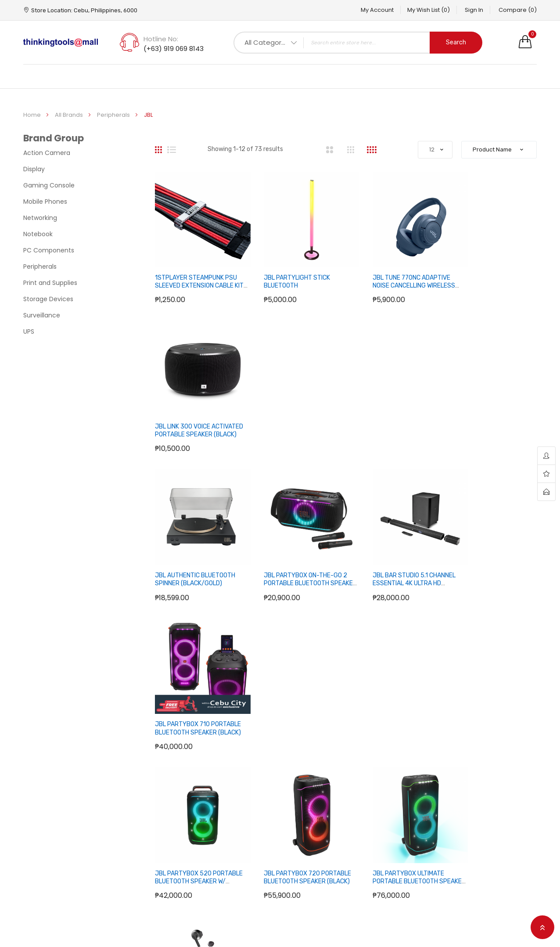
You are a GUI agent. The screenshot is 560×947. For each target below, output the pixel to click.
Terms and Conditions (236, 836)
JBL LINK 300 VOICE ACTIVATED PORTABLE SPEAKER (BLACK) (483, 275)
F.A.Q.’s (212, 780)
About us (215, 822)
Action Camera (47, 153)
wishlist (546, 474)
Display (34, 169)
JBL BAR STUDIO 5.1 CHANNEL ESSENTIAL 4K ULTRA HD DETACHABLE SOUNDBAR (394, 414)
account (546, 456)
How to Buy (219, 794)
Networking (40, 218)
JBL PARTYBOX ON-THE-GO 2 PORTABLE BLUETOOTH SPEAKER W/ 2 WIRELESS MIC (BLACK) (295, 418)
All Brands (70, 115)
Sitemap (300, 780)
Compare (518, 10)
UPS (29, 331)
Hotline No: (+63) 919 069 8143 (81, 811)
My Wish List (419, 10)
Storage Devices (48, 299)
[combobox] (358, 43)
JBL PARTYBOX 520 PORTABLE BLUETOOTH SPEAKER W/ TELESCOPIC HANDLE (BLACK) (191, 558)
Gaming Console (49, 185)
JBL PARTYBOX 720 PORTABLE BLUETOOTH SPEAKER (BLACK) (286, 553)
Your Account (397, 780)
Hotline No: (161, 39)
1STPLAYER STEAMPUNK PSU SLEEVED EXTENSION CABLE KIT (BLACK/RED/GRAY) (196, 275)
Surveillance (42, 315)
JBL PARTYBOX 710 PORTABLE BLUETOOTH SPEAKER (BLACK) (484, 414)
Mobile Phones (45, 202)
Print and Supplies (50, 283)
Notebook (38, 234)
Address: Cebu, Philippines (148, 811)
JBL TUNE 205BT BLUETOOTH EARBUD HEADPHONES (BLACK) (493, 553)
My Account (364, 10)
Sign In (470, 10)
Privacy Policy (223, 808)
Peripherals (114, 115)
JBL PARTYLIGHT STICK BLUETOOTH (287, 272)
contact (546, 492)
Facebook (476, 780)
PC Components (49, 250)
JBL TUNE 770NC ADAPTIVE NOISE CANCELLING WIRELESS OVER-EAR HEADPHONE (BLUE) (394, 280)
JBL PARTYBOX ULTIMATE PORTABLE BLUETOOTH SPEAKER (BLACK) (388, 553)
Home (33, 115)
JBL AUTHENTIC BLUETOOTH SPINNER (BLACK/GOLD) (195, 410)
